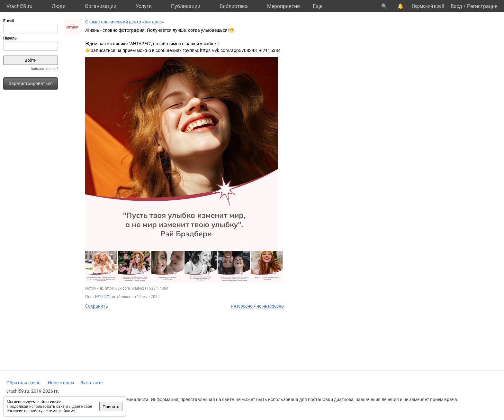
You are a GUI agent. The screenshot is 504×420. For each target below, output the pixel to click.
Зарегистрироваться (31, 83)
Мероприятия (283, 6)
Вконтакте (91, 383)
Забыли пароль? (44, 69)
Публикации (186, 6)
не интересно (270, 306)
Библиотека (234, 6)
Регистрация (482, 6)
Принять (111, 407)
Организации (101, 6)
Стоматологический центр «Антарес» (125, 22)
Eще (318, 6)
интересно (242, 306)
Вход (456, 6)
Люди (59, 6)
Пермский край (428, 6)
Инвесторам (61, 383)
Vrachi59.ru (19, 6)
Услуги (144, 6)
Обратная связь (23, 383)
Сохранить (97, 306)
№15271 (103, 297)
